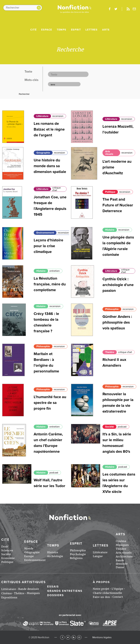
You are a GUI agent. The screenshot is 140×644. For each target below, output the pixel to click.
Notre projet (101, 589)
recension (58, 116)
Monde (29, 549)
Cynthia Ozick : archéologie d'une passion (118, 285)
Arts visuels (109, 153)
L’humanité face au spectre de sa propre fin (50, 403)
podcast (122, 427)
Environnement (45, 233)
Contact (118, 597)
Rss (128, 9)
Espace (47, 30)
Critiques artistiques (23, 582)
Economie (8, 558)
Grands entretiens (65, 591)
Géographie (43, 153)
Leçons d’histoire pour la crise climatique (48, 246)
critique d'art (57, 189)
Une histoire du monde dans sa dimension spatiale (50, 166)
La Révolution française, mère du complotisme (50, 284)
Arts (106, 30)
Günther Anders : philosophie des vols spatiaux (117, 322)
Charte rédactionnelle (107, 593)
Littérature (42, 116)
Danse (120, 567)
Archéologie (55, 556)
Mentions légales (102, 637)
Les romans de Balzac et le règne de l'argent (49, 129)
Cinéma (121, 541)
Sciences (7, 550)
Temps (62, 30)
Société (110, 427)
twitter (116, 9)
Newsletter (134, 9)
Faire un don (101, 597)
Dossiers (55, 595)
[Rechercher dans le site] (23, 8)
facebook (110, 9)
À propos (101, 582)
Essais (53, 587)
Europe (29, 556)
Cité (33, 30)
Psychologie (78, 554)
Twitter (68, 637)
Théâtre (110, 352)
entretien (55, 271)
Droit (5, 547)
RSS (74, 637)
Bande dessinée (122, 562)
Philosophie (112, 309)
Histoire (110, 230)
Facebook (62, 637)
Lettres (91, 30)
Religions (76, 558)
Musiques (122, 545)
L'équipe (117, 589)
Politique (110, 192)
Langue (98, 556)
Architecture (124, 557)
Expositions (9, 598)
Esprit (76, 30)
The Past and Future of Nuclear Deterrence (118, 205)
